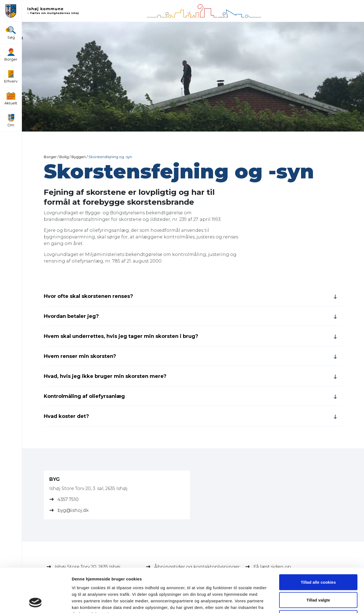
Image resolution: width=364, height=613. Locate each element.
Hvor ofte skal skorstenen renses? (88, 296)
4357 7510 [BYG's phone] (68, 499)
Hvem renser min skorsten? (80, 356)
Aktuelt (11, 99)
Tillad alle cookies (318, 541)
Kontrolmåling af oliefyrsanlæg (84, 396)
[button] (11, 11)
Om (11, 121)
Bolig (64, 157)
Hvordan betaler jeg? (71, 316)
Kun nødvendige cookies (318, 577)
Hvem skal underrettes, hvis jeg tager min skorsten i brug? (121, 336)
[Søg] (11, 30)
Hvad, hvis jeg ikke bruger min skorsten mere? (105, 376)
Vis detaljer (284, 602)
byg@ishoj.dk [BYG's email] (73, 510)
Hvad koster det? (66, 416)
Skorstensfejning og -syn (110, 157)
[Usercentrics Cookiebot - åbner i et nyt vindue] (35, 602)
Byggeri (79, 157)
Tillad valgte (318, 559)
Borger (11, 55)
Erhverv (11, 77)
